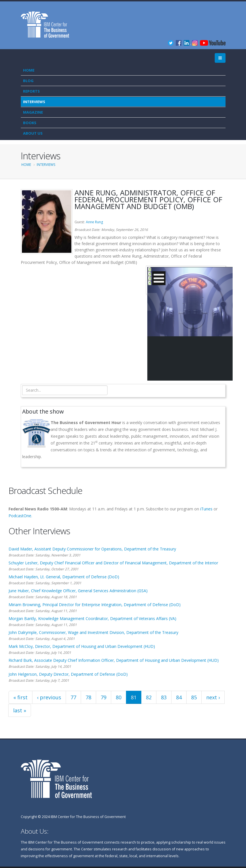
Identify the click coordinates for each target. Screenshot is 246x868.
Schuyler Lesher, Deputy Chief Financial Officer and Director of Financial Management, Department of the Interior (113, 563)
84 (179, 697)
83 (164, 697)
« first (20, 697)
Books (30, 123)
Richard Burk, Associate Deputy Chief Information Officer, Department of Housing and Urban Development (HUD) (114, 660)
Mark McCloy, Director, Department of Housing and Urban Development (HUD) (82, 646)
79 (104, 697)
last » (20, 710)
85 (194, 697)
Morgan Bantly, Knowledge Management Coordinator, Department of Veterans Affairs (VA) (92, 618)
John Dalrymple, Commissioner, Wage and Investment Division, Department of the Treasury (93, 632)
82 (149, 697)
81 (134, 697)
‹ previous (49, 697)
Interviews (34, 102)
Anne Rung (94, 222)
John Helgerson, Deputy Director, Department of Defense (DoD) (68, 674)
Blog (28, 81)
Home (29, 70)
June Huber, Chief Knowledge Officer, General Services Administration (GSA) (78, 591)
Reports (31, 91)
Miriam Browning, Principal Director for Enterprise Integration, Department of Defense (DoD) (95, 605)
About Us (33, 133)
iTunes (206, 509)
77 (73, 697)
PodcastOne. (20, 516)
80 (119, 697)
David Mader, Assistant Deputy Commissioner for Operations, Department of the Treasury (92, 549)
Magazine (33, 112)
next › (213, 697)
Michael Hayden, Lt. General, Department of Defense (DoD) (64, 577)
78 (88, 697)
